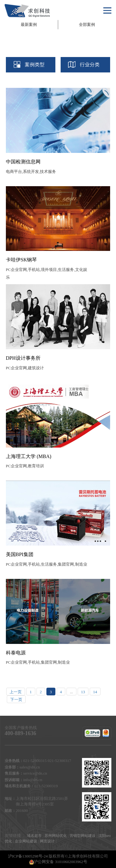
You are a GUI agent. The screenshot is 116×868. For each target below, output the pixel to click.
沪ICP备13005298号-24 (28, 856)
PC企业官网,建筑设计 (25, 368)
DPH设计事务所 (23, 358)
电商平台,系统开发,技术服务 (31, 172)
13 (83, 692)
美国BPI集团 (20, 554)
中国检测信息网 (23, 162)
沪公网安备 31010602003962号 (58, 862)
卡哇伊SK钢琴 (21, 260)
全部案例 (87, 25)
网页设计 (47, 841)
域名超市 (34, 836)
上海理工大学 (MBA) (29, 456)
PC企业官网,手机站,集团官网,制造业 (38, 662)
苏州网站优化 (56, 836)
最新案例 (29, 25)
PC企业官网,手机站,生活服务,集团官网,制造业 (47, 564)
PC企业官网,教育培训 (25, 466)
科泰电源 (16, 653)
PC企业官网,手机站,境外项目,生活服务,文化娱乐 (47, 273)
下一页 (16, 700)
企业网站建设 (26, 841)
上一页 (16, 692)
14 (95, 692)
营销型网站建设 (83, 836)
